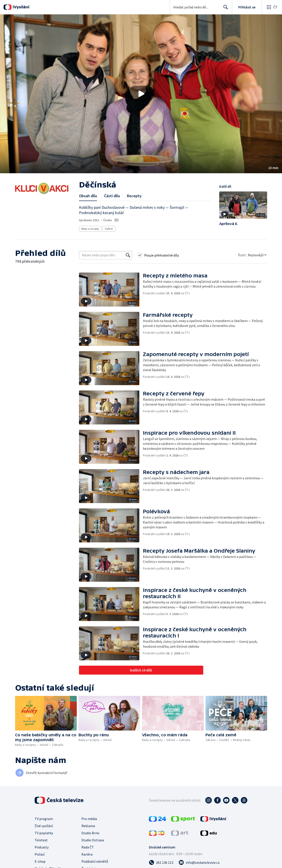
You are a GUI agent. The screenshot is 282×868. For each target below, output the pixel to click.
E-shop (40, 861)
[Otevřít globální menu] (272, 7)
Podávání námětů (95, 861)
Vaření (109, 229)
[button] (141, 94)
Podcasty (42, 847)
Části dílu (112, 196)
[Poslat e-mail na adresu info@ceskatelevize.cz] (199, 862)
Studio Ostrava (93, 840)
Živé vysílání (44, 826)
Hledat (224, 9)
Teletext (41, 840)
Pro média (89, 819)
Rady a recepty (90, 229)
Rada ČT (88, 847)
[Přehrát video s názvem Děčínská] (141, 94)
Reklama (88, 826)
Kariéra (87, 854)
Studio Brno (90, 833)
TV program (44, 819)
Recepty (134, 196)
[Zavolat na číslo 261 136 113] (161, 862)
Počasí (40, 854)
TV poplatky (44, 833)
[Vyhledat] (128, 255)
